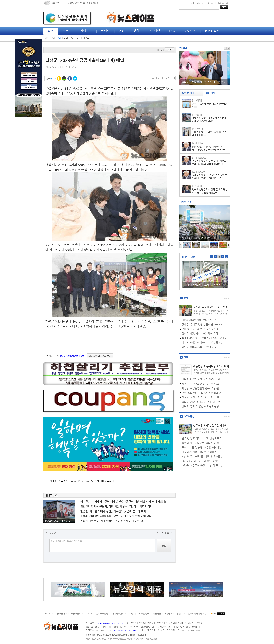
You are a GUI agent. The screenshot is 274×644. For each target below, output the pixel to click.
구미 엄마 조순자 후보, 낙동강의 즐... (201, 329)
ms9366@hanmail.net (125, 630)
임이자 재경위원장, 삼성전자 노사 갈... (202, 320)
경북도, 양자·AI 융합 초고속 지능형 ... (202, 406)
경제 (59, 38)
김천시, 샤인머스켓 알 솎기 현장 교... (201, 384)
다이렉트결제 (118, 614)
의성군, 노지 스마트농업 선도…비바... (202, 397)
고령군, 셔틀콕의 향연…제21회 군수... (202, 466)
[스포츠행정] (198, 129)
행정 (47, 38)
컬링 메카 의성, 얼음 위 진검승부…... (201, 452)
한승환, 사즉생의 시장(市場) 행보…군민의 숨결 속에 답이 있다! (116, 516)
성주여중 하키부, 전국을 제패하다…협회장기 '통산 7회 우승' (210, 427)
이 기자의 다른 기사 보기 (100, 356)
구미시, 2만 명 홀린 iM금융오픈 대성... (203, 447)
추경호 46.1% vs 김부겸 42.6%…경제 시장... (207, 338)
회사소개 (49, 614)
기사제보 (88, 614)
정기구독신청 (102, 614)
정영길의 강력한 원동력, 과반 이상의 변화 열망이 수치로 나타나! (116, 506)
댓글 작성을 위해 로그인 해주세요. (102, 546)
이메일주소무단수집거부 (195, 614)
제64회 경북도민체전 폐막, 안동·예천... (203, 456)
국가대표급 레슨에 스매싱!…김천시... (202, 461)
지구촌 (86, 38)
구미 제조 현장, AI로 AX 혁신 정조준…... (204, 393)
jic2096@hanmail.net (72, 356)
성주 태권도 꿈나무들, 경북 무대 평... (201, 443)
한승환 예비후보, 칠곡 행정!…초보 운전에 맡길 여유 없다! (112, 521)
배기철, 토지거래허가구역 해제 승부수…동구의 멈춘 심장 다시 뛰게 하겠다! (122, 502)
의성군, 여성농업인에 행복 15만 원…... (203, 388)
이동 (170, 50)
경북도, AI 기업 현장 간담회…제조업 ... (203, 402)
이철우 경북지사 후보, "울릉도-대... (201, 347)
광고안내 (61, 614)
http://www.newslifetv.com (112, 623)
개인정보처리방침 (172, 614)
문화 (72, 38)
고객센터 (131, 614)
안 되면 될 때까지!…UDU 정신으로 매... (203, 438)
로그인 (191, 3)
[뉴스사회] (197, 100)
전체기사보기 (222, 3)
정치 (53, 38)
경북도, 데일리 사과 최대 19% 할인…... (203, 379)
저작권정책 (144, 614)
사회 (66, 38)
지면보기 (210, 3)
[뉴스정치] (197, 115)
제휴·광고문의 (74, 614)
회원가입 (200, 3)
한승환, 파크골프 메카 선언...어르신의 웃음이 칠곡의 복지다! (114, 511)
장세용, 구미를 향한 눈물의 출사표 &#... (203, 324)
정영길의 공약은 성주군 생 (57, 521)
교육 (78, 38)
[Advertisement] (26, 178)
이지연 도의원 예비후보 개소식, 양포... (202, 343)
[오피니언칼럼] (199, 143)
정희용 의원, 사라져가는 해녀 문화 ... (201, 333)
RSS (213, 614)
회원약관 (157, 614)
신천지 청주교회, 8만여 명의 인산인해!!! (201, 238)
